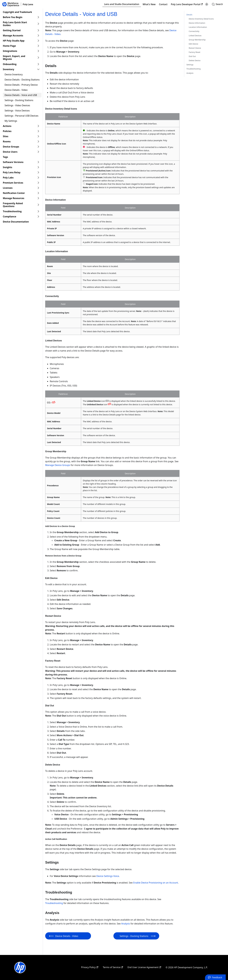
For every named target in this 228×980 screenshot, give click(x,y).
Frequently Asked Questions (13, 205)
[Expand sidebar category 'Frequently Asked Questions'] (38, 205)
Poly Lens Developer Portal (187, 4)
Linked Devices (195, 36)
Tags (5, 157)
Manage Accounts (13, 36)
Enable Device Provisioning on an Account (156, 883)
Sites (6, 136)
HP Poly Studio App (14, 41)
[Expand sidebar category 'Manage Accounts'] (38, 36)
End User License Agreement (144, 967)
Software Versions (13, 162)
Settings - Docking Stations (19, 100)
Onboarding (10, 64)
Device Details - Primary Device (21, 85)
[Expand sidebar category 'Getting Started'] (38, 30)
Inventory (9, 69)
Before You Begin (13, 17)
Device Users (10, 152)
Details (189, 15)
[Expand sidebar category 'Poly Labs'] (38, 178)
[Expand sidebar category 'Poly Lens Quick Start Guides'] (38, 24)
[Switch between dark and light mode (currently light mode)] (207, 4)
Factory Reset (195, 52)
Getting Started (12, 30)
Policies (7, 131)
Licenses (8, 188)
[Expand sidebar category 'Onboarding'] (38, 64)
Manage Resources (14, 198)
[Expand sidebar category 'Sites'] (38, 136)
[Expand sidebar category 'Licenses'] (38, 188)
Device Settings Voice (108, 876)
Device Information (197, 23)
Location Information (198, 27)
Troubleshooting (12, 211)
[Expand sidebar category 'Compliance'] (38, 217)
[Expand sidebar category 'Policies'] (38, 131)
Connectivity (194, 31)
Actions (7, 126)
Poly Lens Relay (12, 172)
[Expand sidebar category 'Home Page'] (38, 46)
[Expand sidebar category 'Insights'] (38, 167)
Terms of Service (113, 967)
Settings (190, 65)
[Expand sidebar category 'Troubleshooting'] (38, 211)
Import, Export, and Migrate (14, 58)
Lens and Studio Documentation (122, 4)
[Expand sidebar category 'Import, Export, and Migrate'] (38, 58)
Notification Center (14, 193)
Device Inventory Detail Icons (201, 19)
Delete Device (195, 60)
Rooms (7, 141)
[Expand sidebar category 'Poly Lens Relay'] (38, 172)
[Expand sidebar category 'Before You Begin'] (38, 17)
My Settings (11, 121)
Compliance (10, 217)
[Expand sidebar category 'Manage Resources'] (38, 198)
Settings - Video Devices (17, 105)
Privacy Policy (90, 967)
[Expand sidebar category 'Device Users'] (38, 152)
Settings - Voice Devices (17, 111)
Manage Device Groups (58, 465)
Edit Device (194, 44)
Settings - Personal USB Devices (21, 116)
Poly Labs (8, 178)
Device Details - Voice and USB (21, 95)
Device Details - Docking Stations (22, 80)
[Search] (218, 4)
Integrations (10, 51)
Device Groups (11, 147)
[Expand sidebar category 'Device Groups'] (38, 147)
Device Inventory (14, 74)
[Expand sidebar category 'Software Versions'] (38, 162)
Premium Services (13, 183)
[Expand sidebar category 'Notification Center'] (38, 193)
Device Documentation (16, 222)
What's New (149, 4)
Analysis (126, 924)
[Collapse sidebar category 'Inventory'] (38, 69)
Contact (163, 4)
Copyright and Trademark (17, 12)
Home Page (9, 46)
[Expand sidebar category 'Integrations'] (38, 51)
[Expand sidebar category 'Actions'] (38, 126)
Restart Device (195, 48)
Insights (8, 167)
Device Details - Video (16, 90)
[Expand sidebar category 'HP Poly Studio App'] (38, 41)
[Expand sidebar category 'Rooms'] (38, 141)
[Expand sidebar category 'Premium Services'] (38, 183)
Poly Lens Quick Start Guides (15, 24)
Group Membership (197, 40)
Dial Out (192, 56)
